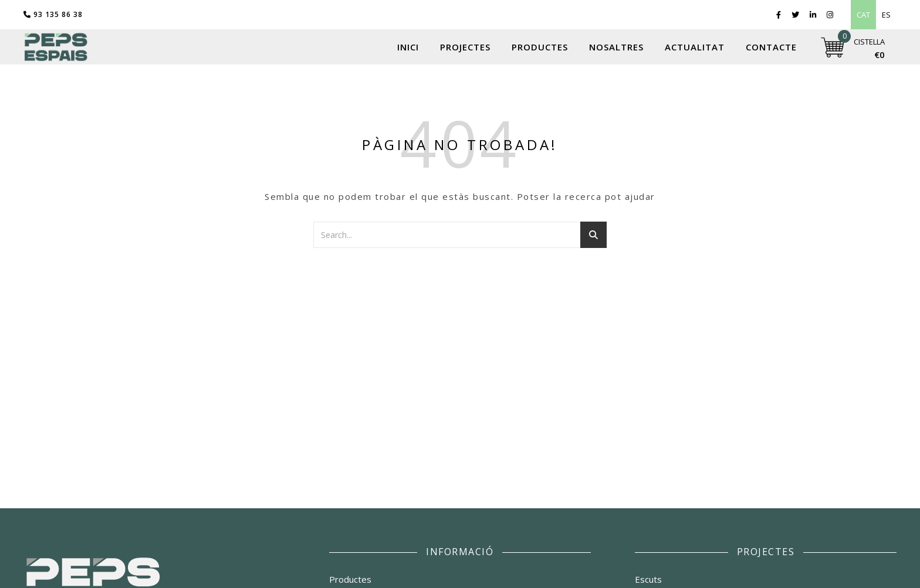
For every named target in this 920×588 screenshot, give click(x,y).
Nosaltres (616, 47)
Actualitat (695, 47)
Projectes (465, 47)
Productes (540, 47)
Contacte (771, 47)
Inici (408, 47)
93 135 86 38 (53, 14)
